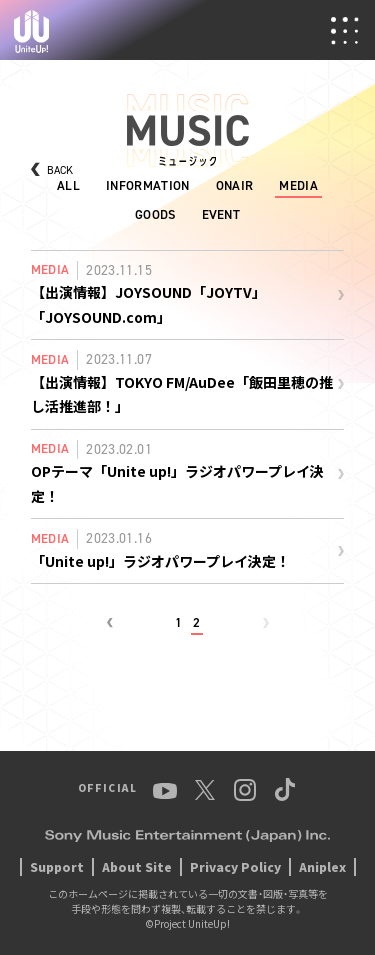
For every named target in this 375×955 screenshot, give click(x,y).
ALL (68, 185)
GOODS (155, 214)
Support (57, 866)
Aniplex (322, 866)
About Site (137, 866)
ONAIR (235, 185)
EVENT (221, 214)
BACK (60, 170)
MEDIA (298, 185)
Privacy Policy (235, 866)
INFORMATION (148, 185)
